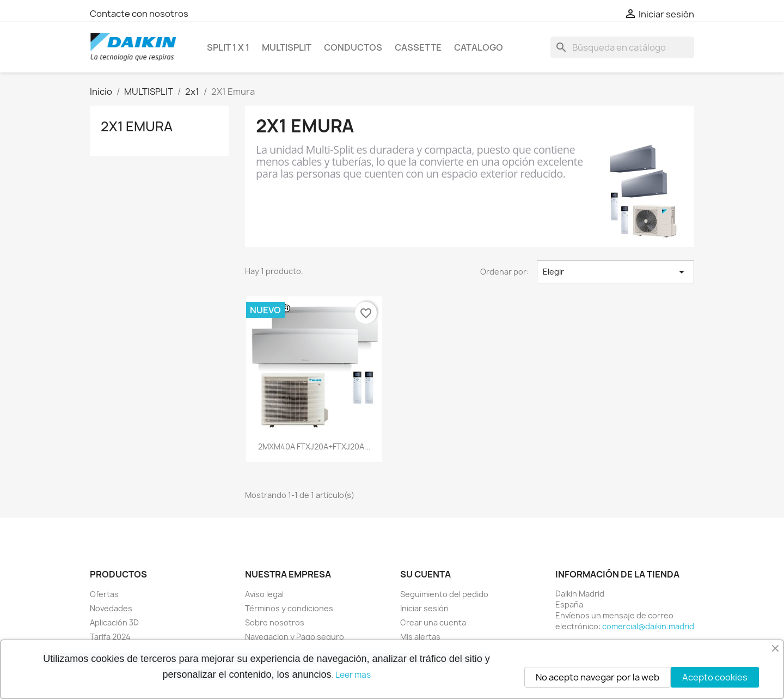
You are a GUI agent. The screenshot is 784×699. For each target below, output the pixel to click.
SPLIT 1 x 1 (228, 47)
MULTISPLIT (287, 47)
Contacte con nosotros (139, 14)
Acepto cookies (715, 677)
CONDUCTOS (353, 47)
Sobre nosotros (275, 622)
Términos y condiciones (289, 608)
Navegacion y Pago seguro (295, 637)
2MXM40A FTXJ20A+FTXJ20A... (314, 446)
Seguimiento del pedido (444, 594)
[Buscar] (622, 47)
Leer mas (353, 675)
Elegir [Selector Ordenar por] (615, 272)
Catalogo (479, 47)
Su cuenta (425, 574)
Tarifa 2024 (110, 637)
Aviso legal (264, 594)
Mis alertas (420, 637)
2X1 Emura (137, 126)
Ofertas (104, 594)
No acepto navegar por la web (598, 677)
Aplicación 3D (114, 622)
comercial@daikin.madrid (648, 626)
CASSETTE (418, 47)
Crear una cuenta (433, 622)
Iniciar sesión (424, 608)
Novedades (111, 608)
